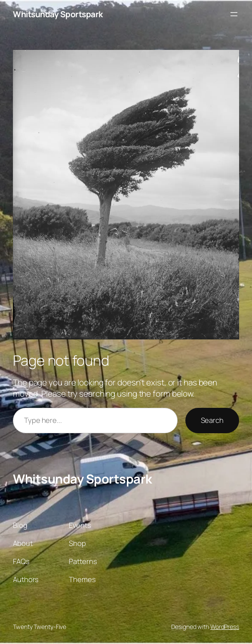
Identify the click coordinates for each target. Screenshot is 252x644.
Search (212, 420)
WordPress (225, 627)
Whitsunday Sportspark (58, 14)
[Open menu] (234, 14)
